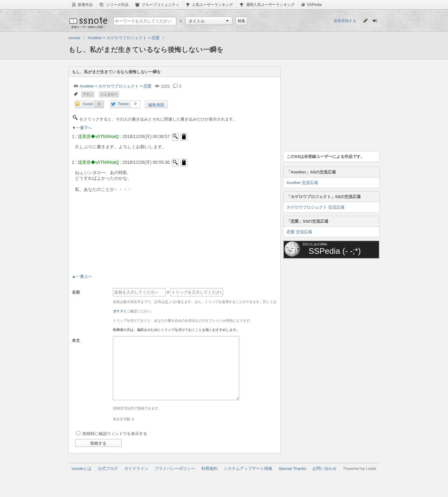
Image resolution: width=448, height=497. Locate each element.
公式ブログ (108, 469)
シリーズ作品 (114, 5)
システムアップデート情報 (248, 469)
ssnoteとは (82, 469)
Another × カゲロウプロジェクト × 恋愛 (116, 86)
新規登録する (345, 21)
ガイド (118, 311)
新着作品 (82, 5)
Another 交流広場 (302, 183)
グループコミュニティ (157, 5)
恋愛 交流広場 (299, 232)
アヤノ (88, 94)
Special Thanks (292, 469)
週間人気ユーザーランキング (267, 5)
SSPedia (312, 5)
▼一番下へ (82, 128)
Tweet (123, 104)
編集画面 (156, 105)
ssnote (88, 22)
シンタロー (109, 94)
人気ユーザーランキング (210, 5)
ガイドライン (136, 469)
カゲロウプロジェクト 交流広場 (315, 207)
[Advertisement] (330, 105)
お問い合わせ (324, 469)
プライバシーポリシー (175, 469)
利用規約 (209, 469)
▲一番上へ (82, 276)
